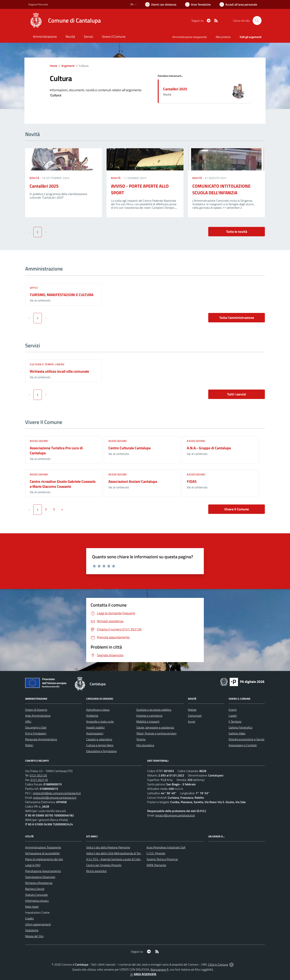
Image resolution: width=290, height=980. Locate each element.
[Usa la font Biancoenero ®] (161, 4)
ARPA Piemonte (156, 865)
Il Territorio (235, 721)
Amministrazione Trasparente (43, 847)
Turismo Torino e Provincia (162, 859)
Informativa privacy (37, 901)
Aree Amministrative (38, 716)
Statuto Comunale (36, 895)
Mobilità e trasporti (148, 721)
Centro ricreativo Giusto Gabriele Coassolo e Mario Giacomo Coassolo (63, 484)
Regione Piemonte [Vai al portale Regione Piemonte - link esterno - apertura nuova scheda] (38, 4)
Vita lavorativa (145, 745)
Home (53, 66)
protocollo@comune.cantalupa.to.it (55, 798)
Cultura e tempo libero (47, 364)
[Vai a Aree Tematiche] (198, 4)
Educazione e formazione (101, 751)
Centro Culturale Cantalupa (129, 448)
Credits (29, 918)
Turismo (141, 739)
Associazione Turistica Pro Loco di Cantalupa (56, 450)
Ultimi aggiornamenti (38, 924)
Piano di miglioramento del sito (44, 859)
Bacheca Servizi (35, 889)
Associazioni (39, 441)
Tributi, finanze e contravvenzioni (156, 733)
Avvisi (192, 721)
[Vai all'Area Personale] (238, 4)
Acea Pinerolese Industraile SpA (166, 847)
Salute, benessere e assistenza (155, 727)
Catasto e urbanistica (99, 739)
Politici (29, 745)
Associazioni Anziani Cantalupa (133, 481)
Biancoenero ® (160, 969)
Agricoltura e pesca (98, 710)
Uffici (34, 288)
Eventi (233, 710)
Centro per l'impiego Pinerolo (104, 865)
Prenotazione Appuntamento (43, 871)
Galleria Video (237, 733)
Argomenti (68, 66)
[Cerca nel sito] (257, 21)
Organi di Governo (36, 710)
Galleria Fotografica (240, 727)
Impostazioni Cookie (37, 912)
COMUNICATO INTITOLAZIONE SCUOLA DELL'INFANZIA (221, 189)
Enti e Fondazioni (36, 733)
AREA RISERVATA (143, 974)
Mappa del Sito (34, 936)
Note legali (32, 907)
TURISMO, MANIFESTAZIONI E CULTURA (62, 295)
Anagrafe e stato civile (100, 721)
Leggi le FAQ (33, 865)
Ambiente (92, 716)
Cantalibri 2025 (175, 89)
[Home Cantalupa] (65, 21)
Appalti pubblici (95, 727)
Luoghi (233, 716)
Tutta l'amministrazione (237, 318)
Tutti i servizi (237, 394)
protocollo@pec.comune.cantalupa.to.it (57, 793)
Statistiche (32, 930)
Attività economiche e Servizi (246, 739)
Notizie (192, 710)
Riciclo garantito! (96, 871)
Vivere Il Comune (237, 509)
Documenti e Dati (36, 727)
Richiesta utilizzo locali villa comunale (59, 371)
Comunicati (195, 716)
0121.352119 (39, 780)
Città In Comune (218, 964)
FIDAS (192, 481)
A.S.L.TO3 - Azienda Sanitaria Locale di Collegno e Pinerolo (122, 859)
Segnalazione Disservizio (40, 877)
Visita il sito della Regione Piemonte (108, 847)
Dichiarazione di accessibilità (42, 853)
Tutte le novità (237, 232)
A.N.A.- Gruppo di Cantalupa (209, 448)
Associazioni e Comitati (243, 745)
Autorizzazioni (95, 733)
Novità (35, 178)
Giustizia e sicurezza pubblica (154, 710)
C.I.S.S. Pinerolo (156, 853)
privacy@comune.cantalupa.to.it (175, 815)
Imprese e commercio (149, 716)
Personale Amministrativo (41, 739)
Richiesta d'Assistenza (39, 883)
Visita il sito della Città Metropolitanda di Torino (115, 853)
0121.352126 (38, 775)
